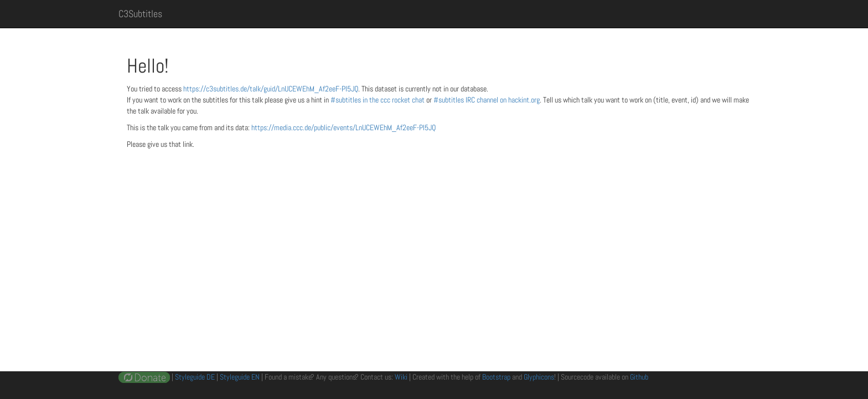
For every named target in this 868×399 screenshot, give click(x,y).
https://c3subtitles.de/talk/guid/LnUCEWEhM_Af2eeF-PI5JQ (271, 89)
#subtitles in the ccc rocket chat (378, 100)
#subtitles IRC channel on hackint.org (487, 100)
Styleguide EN (240, 377)
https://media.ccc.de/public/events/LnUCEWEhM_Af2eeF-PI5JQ (343, 127)
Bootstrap (496, 377)
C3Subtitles (140, 14)
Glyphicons (539, 377)
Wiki (401, 377)
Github (639, 377)
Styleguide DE (195, 377)
